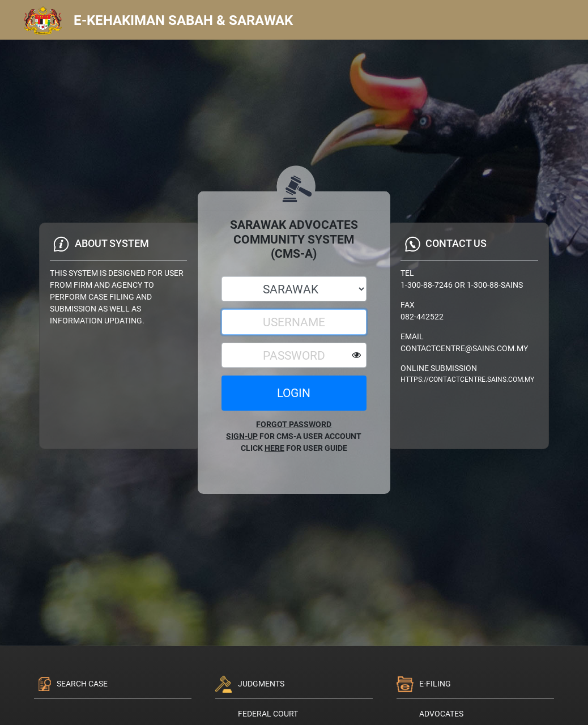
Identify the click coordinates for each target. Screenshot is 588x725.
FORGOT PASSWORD (294, 424)
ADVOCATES (441, 714)
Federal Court (268, 714)
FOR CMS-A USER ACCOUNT (294, 436)
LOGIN (294, 393)
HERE (274, 448)
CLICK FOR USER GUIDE (294, 448)
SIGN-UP (242, 436)
